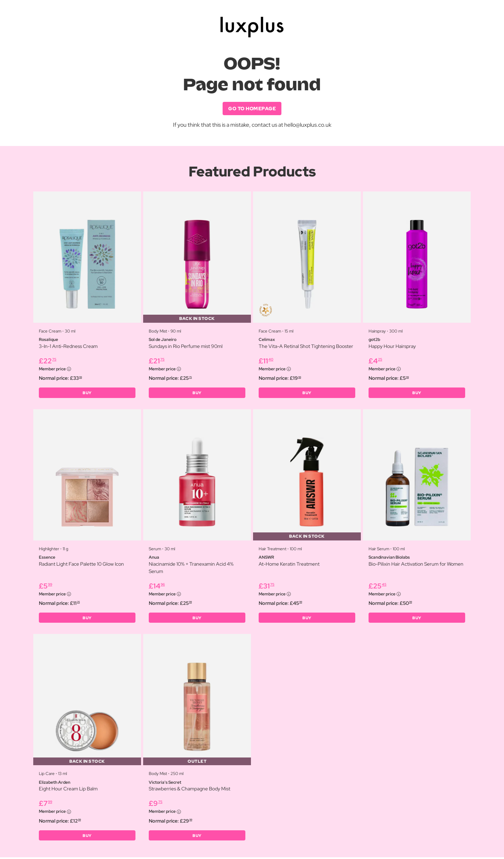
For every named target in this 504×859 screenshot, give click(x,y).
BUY (87, 393)
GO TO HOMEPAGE (252, 109)
